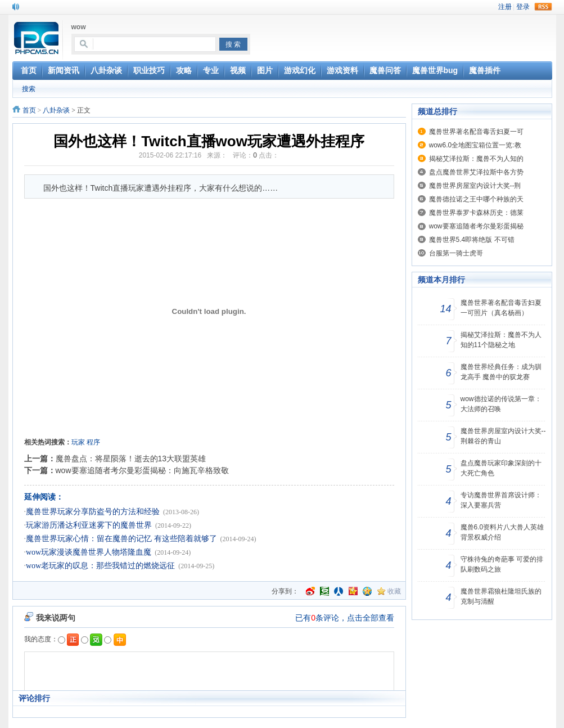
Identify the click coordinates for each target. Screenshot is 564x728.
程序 (93, 442)
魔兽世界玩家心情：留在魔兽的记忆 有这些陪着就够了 (121, 539)
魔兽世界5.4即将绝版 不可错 (472, 240)
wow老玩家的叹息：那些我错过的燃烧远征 (100, 566)
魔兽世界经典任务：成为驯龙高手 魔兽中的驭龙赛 (501, 372)
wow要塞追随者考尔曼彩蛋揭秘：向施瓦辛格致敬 (142, 470)
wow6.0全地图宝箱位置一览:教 (475, 145)
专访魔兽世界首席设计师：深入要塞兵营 (501, 500)
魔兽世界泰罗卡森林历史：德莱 (476, 213)
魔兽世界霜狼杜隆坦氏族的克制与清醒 (501, 596)
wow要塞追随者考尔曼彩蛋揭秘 (476, 226)
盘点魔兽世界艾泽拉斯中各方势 (476, 172)
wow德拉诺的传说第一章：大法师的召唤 (501, 404)
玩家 (78, 442)
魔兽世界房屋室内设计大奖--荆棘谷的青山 (503, 436)
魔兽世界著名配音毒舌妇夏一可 (476, 132)
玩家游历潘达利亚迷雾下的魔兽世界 (89, 525)
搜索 (29, 89)
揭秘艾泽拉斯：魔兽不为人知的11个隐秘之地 (501, 340)
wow (79, 27)
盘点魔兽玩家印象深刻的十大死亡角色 (501, 468)
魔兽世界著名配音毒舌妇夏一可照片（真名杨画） (501, 308)
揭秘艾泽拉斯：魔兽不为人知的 (476, 159)
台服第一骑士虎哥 (456, 253)
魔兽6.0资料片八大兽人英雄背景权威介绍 (502, 532)
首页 (29, 110)
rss (543, 7)
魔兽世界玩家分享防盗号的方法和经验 (93, 512)
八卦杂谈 (56, 110)
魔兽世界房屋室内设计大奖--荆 (475, 186)
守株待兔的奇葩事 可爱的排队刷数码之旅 (502, 564)
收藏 (394, 591)
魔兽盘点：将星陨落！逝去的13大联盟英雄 (131, 459)
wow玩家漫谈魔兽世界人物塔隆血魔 (89, 552)
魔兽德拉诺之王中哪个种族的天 (476, 199)
